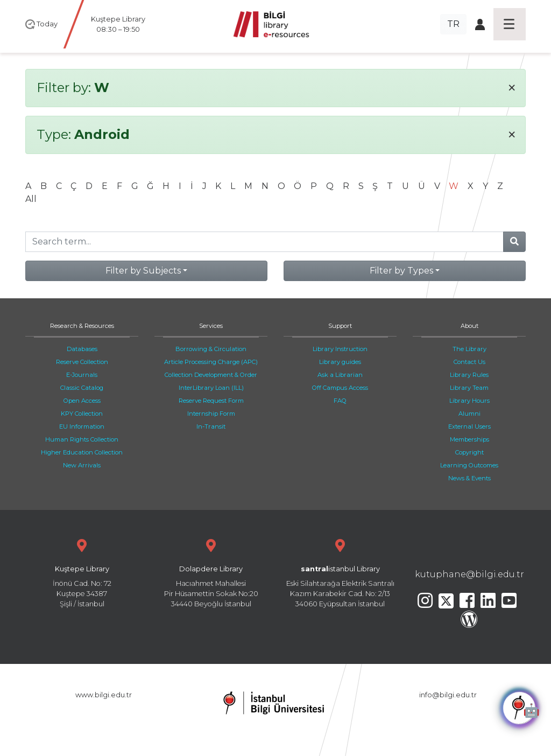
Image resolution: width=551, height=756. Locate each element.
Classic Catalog (82, 388)
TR (453, 24)
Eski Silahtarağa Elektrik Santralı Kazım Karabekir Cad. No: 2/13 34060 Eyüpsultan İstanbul (340, 572)
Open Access (82, 401)
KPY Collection (82, 414)
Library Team (469, 388)
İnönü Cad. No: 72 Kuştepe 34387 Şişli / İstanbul (82, 572)
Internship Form (211, 414)
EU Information (82, 426)
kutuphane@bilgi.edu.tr (469, 574)
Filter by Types (401, 271)
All (31, 199)
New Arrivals (82, 465)
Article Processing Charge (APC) (211, 362)
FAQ (340, 401)
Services (211, 326)
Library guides (340, 362)
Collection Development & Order (211, 375)
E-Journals (82, 375)
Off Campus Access (340, 388)
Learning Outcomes (469, 465)
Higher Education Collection (82, 452)
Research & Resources (82, 326)
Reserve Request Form (211, 401)
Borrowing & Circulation (211, 349)
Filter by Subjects (143, 271)
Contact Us (469, 362)
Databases (82, 349)
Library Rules (469, 375)
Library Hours (469, 401)
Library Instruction (340, 349)
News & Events (469, 478)
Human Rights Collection (82, 439)
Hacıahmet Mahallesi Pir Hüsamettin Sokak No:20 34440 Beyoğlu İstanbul (211, 572)
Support (340, 326)
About (469, 326)
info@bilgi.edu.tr (448, 695)
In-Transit (211, 426)
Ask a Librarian (340, 375)
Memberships (469, 439)
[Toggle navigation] (510, 24)
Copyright (469, 452)
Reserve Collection (82, 362)
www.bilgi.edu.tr (104, 695)
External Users (469, 426)
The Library (469, 349)
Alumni (469, 414)
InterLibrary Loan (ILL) (211, 388)
